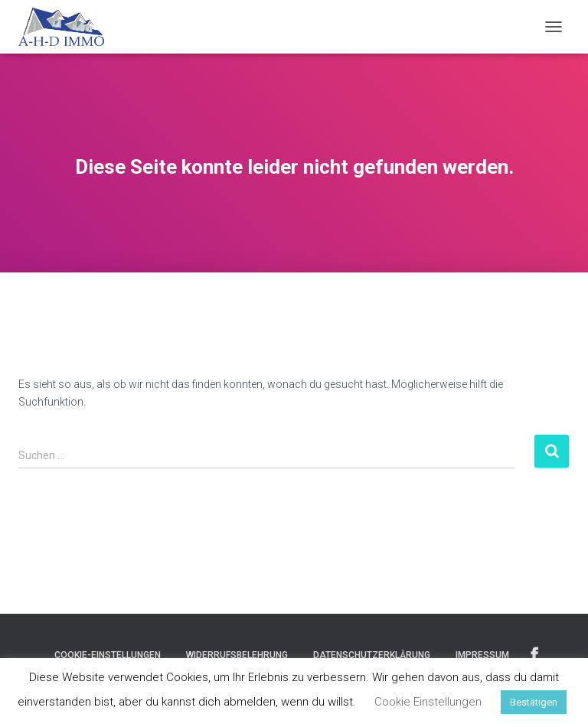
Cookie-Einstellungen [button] (108, 655)
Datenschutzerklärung (372, 655)
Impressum (482, 655)
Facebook (534, 654)
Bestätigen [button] (534, 702)
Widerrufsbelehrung (237, 655)
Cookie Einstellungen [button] (428, 702)
